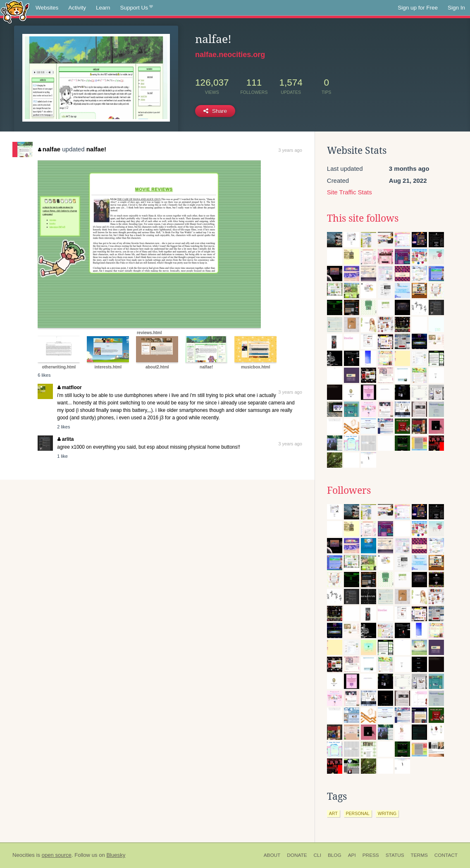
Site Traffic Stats (350, 192)
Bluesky (116, 855)
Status (395, 855)
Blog (335, 855)
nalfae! (96, 149)
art (333, 813)
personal (358, 813)
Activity (77, 8)
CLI (317, 855)
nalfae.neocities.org (230, 55)
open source (57, 855)
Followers (349, 490)
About (272, 855)
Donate (297, 855)
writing (387, 813)
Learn (103, 8)
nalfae (49, 149)
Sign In (456, 8)
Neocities (24, 855)
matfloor (70, 387)
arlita (66, 439)
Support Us (137, 8)
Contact (446, 855)
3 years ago (290, 150)
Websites (47, 8)
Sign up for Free (418, 8)
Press (371, 855)
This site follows (363, 218)
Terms (419, 855)
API (352, 855)
